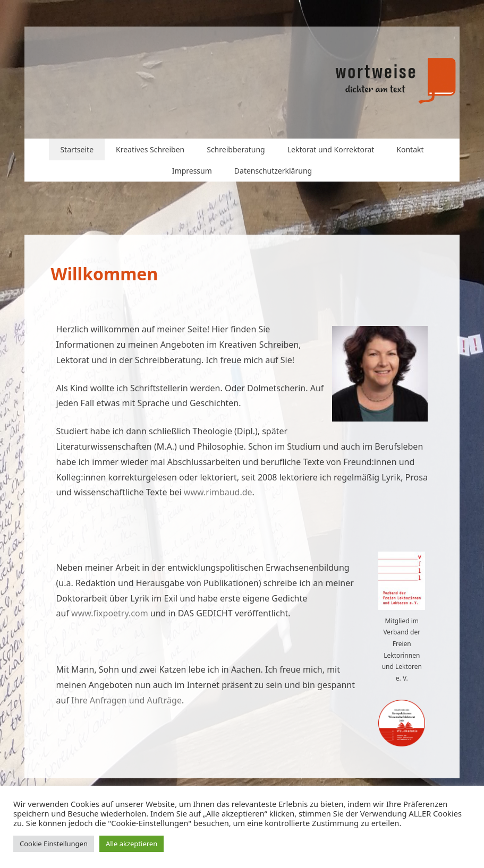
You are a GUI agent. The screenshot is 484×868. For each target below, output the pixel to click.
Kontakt (410, 149)
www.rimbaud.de (218, 492)
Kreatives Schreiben (150, 149)
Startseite (77, 149)
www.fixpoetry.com (110, 613)
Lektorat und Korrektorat (331, 149)
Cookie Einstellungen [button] (54, 844)
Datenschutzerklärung (273, 171)
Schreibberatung (236, 149)
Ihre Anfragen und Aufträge (126, 700)
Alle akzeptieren (131, 844)
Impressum (192, 171)
